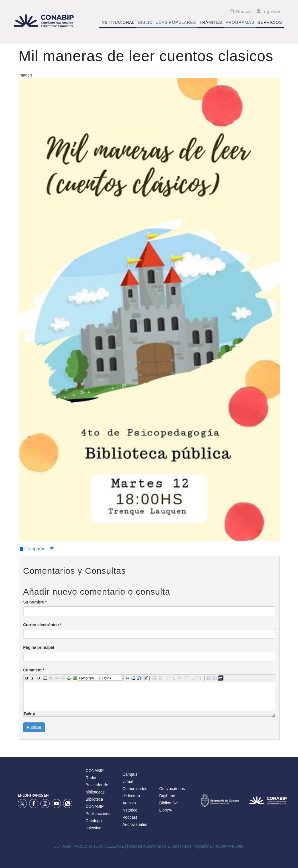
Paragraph (86, 678)
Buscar (241, 11)
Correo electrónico (42, 625)
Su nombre (35, 602)
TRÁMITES (211, 22)
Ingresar (269, 11)
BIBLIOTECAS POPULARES (167, 22)
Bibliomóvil (169, 803)
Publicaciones (98, 814)
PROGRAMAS (240, 22)
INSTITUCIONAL (118, 22)
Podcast (130, 817)
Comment (34, 670)
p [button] (34, 714)
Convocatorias (172, 789)
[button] (26, 678)
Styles (107, 678)
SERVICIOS (270, 22)
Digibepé (167, 796)
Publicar (34, 727)
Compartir (32, 549)
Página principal (39, 647)
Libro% (165, 810)
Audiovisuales (135, 824)
